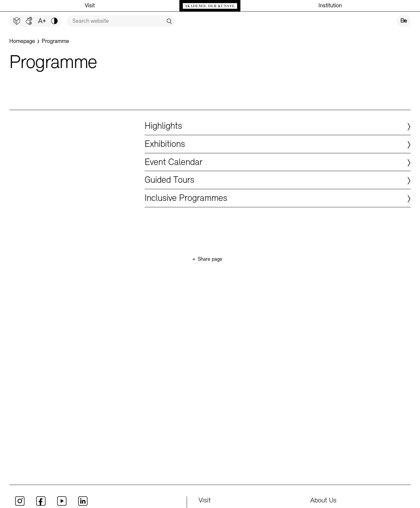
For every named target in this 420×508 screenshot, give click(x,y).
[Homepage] (22, 41)
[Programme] (55, 41)
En (404, 21)
